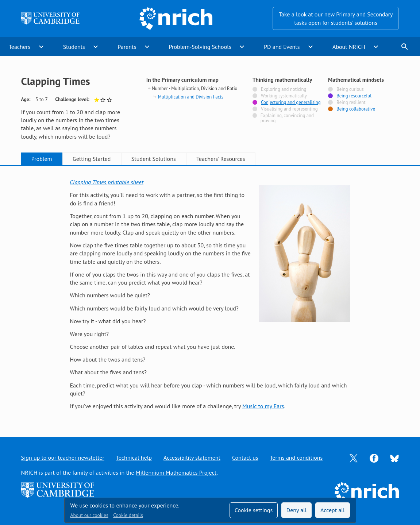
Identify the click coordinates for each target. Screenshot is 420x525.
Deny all (297, 510)
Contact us (245, 458)
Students (74, 47)
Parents (127, 47)
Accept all (333, 510)
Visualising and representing (289, 109)
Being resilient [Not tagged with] (351, 103)
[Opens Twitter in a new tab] (354, 458)
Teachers (20, 47)
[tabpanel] (210, 294)
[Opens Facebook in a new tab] (374, 458)
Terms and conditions (296, 458)
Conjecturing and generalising (291, 103)
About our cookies (89, 515)
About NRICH (349, 47)
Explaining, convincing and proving (287, 118)
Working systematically (284, 96)
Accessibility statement (192, 458)
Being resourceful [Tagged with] (354, 96)
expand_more (41, 47)
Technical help (134, 458)
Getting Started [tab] (92, 159)
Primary (345, 14)
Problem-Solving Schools (200, 47)
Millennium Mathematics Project (176, 472)
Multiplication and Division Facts (191, 97)
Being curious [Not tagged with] (350, 89)
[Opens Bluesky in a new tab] (394, 458)
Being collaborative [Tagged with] (356, 109)
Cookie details (128, 515)
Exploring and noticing (284, 89)
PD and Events (282, 47)
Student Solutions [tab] (154, 159)
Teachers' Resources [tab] (221, 159)
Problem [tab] (42, 159)
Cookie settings (254, 510)
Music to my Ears (263, 406)
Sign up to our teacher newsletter (63, 458)
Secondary (380, 14)
